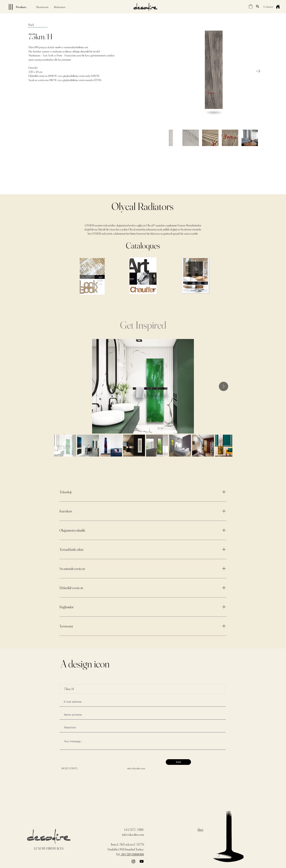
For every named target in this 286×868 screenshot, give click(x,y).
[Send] (178, 762)
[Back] (38, 25)
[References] (60, 7)
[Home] (278, 7)
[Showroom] (42, 7)
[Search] (258, 6)
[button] (251, 6)
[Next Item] (258, 71)
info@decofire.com (136, 768)
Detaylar (33, 68)
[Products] (15, 7)
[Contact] (268, 6)
